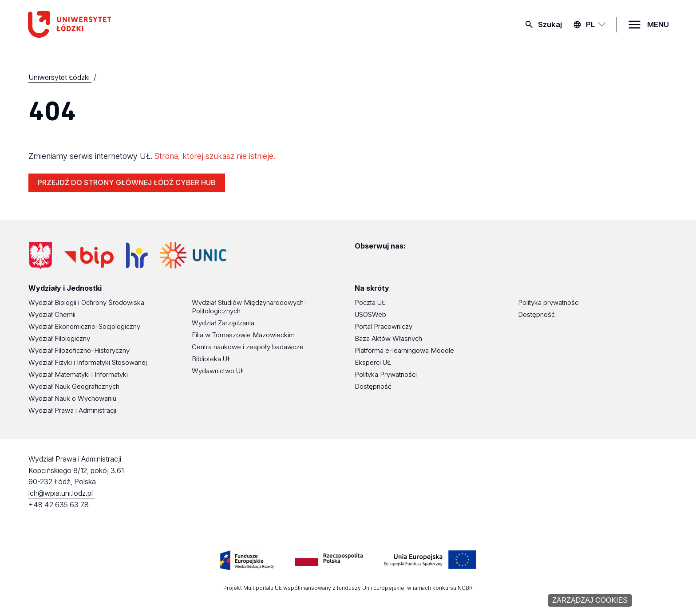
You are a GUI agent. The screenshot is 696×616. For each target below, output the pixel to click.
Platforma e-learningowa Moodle (404, 350)
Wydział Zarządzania (223, 323)
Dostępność (373, 386)
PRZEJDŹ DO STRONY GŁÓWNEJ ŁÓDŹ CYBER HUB (127, 182)
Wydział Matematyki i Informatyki (78, 374)
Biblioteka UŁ (212, 359)
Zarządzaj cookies (590, 600)
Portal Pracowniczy (384, 326)
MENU (658, 24)
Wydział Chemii (52, 314)
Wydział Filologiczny (59, 338)
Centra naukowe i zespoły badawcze (248, 347)
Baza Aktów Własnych (388, 338)
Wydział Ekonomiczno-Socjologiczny (84, 326)
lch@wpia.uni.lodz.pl (61, 493)
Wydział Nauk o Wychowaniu (72, 398)
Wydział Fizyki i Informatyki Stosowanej (88, 362)
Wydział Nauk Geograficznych (74, 386)
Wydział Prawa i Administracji (72, 410)
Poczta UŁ (370, 302)
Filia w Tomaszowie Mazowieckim (243, 335)
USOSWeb (370, 314)
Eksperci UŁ (373, 362)
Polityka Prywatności (386, 374)
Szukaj (550, 24)
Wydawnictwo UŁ (218, 371)
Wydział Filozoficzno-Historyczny (79, 350)
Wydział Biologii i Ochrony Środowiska (86, 302)
